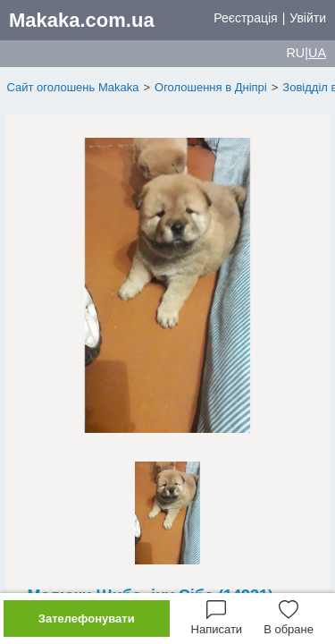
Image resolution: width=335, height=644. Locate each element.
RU (295, 53)
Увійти (308, 18)
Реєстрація (245, 18)
